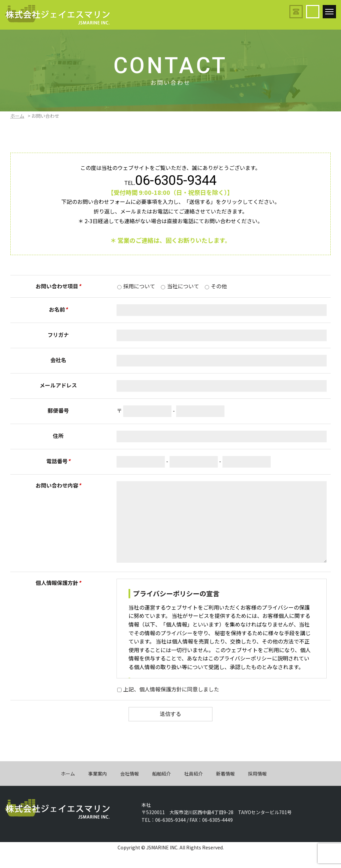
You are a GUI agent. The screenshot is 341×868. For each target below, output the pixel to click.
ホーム (17, 116)
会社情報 (130, 789)
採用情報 (257, 789)
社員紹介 (193, 789)
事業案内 (98, 789)
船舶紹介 (162, 789)
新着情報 (225, 789)
